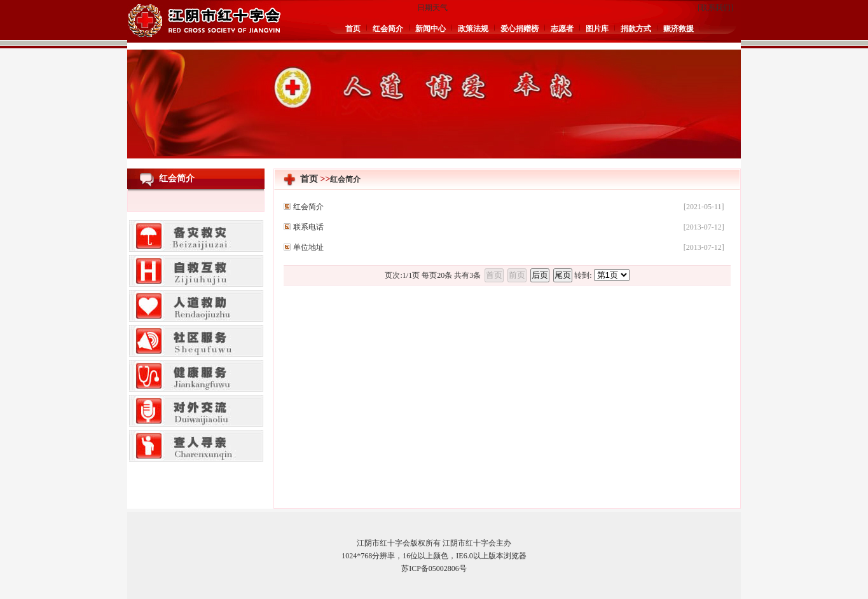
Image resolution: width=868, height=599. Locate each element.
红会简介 (388, 29)
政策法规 (473, 29)
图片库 (597, 29)
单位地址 (308, 247)
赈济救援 (679, 29)
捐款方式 (636, 29)
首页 (353, 29)
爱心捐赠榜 (520, 29)
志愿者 (562, 29)
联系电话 (308, 227)
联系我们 (715, 8)
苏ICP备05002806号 (434, 568)
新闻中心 (431, 29)
